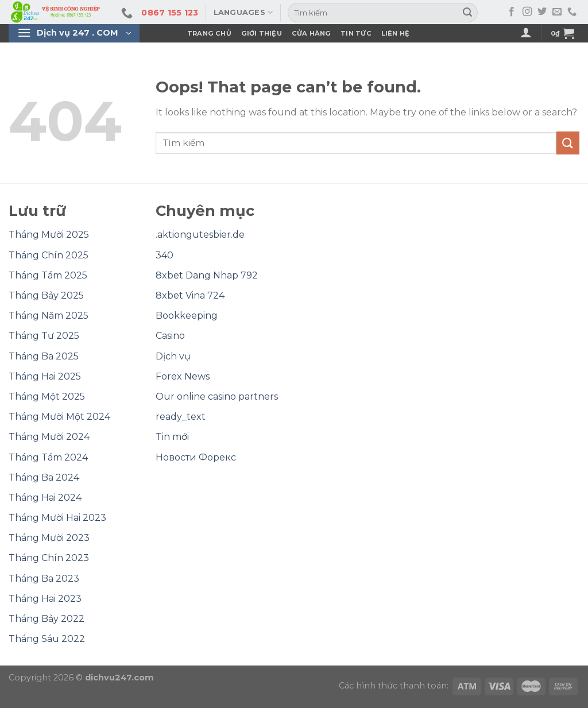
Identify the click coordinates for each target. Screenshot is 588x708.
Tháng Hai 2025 (45, 376)
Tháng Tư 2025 (44, 336)
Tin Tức (356, 33)
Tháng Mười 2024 (49, 437)
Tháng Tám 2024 (48, 457)
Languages (243, 12)
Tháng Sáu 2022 (47, 639)
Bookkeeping (187, 316)
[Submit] (467, 13)
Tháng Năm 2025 (49, 316)
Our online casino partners (217, 396)
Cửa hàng (312, 33)
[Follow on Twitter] (542, 12)
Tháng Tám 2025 (48, 275)
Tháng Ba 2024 (44, 477)
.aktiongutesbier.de (200, 235)
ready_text (181, 417)
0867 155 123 (170, 13)
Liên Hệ (396, 33)
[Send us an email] (557, 12)
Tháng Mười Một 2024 (59, 417)
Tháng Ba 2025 (44, 356)
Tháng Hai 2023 (45, 599)
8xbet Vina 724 (190, 295)
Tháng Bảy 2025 (46, 295)
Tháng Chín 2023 (49, 558)
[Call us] (572, 12)
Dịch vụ (173, 356)
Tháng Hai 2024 (45, 498)
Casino (170, 336)
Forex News (183, 376)
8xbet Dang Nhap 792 (207, 275)
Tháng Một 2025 (47, 396)
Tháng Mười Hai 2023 (57, 518)
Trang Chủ (209, 33)
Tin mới (172, 437)
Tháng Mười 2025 (49, 235)
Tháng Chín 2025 (49, 255)
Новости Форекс (196, 457)
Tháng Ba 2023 (44, 579)
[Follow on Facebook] (512, 12)
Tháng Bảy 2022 (47, 619)
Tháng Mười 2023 (49, 538)
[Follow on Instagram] (527, 12)
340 (165, 255)
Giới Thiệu (262, 33)
